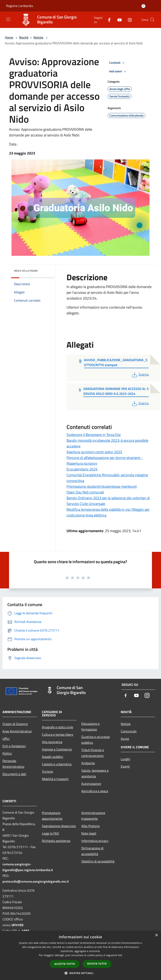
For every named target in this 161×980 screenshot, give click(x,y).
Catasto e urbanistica (57, 764)
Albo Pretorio (90, 826)
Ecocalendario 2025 (82, 469)
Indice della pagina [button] (26, 271)
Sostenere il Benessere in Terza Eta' (94, 435)
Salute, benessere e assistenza (95, 773)
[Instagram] (128, 20)
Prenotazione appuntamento (52, 816)
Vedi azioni (118, 71)
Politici (7, 753)
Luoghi (125, 759)
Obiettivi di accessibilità (98, 861)
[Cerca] (152, 20)
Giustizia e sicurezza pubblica (95, 740)
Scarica (140, 374)
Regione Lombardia (20, 6)
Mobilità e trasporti (55, 779)
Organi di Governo (15, 724)
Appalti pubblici (53, 757)
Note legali (89, 833)
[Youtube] (118, 20)
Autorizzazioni (91, 784)
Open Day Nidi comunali (85, 492)
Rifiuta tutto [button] (97, 964)
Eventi (125, 766)
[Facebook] (108, 20)
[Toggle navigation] (8, 19)
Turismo (47, 771)
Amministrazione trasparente (93, 816)
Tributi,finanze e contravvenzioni (93, 753)
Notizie (38, 37)
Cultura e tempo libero (57, 734)
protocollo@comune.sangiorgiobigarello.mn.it (36, 881)
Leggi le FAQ (51, 833)
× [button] (156, 935)
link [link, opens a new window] (120, 955)
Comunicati (129, 731)
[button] (80, 973)
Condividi (117, 63)
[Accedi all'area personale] (143, 6)
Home (9, 37)
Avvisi (125, 739)
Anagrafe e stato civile (57, 727)
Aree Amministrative (17, 731)
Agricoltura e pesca (95, 791)
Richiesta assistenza (56, 841)
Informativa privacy (95, 841)
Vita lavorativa (52, 742)
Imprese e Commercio (57, 749)
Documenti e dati (14, 774)
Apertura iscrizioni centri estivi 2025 (94, 452)
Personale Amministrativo (13, 764)
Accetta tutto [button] (65, 964)
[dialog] (80, 955)
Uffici (6, 739)
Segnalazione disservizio (59, 826)
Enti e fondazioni (14, 746)
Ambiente (88, 763)
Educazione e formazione (90, 726)
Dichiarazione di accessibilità (92, 851)
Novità (24, 37)
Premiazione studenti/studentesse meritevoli (102, 486)
